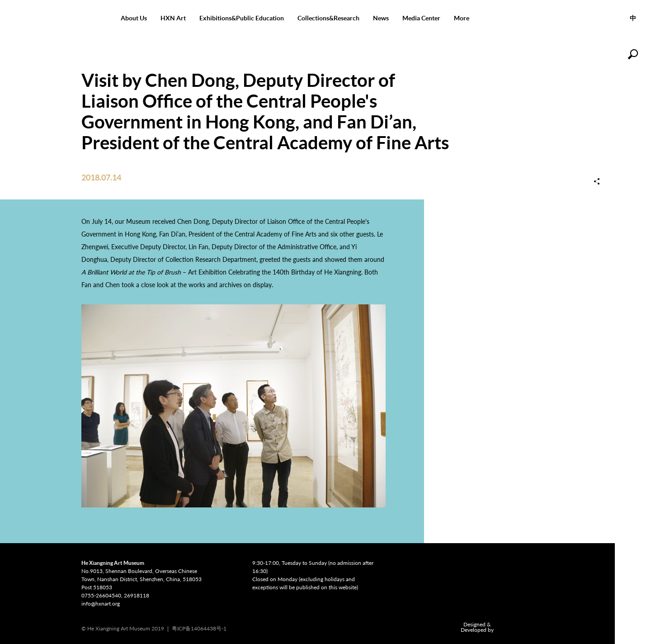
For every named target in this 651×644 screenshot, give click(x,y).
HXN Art (173, 18)
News (381, 18)
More (462, 18)
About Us (134, 18)
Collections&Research (328, 18)
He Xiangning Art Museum (57, 18)
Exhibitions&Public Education (242, 18)
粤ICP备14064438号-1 (199, 628)
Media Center (421, 18)
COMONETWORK (515, 627)
